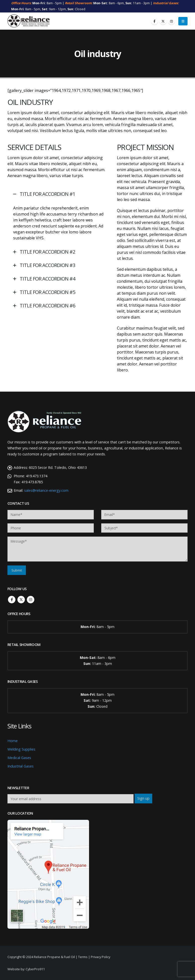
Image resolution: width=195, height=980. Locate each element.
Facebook (12, 600)
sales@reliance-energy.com (46, 490)
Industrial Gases (21, 766)
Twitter (21, 600)
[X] (163, 21)
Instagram (31, 600)
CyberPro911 (35, 969)
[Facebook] (154, 21)
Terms (83, 957)
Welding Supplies (21, 749)
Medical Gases (19, 758)
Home (13, 741)
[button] (183, 21)
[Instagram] (171, 21)
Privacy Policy (100, 957)
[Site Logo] (29, 21)
